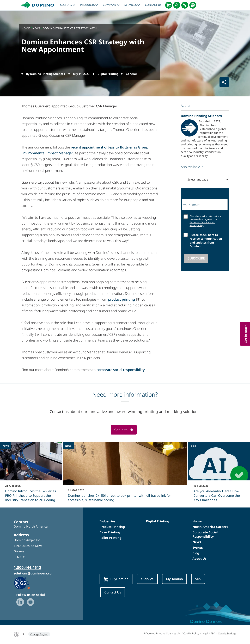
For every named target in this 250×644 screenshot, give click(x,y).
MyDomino (174, 579)
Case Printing (110, 532)
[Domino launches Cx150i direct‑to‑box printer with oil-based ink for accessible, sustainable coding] (125, 474)
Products (89, 5)
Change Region (39, 634)
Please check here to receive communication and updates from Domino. (206, 241)
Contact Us (153, 5)
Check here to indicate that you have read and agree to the (206, 221)
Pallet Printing (111, 538)
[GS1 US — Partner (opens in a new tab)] (26, 583)
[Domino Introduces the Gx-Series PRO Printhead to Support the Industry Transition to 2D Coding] (31, 474)
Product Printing (112, 527)
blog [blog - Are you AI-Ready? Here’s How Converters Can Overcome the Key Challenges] (194, 446)
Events (198, 548)
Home (197, 521)
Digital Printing (158, 521)
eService (147, 579)
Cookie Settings (227, 633)
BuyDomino (116, 579)
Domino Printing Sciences (201, 116)
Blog (196, 553)
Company (111, 5)
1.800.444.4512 (28, 567)
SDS (198, 579)
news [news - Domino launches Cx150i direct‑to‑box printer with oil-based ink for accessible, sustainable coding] (68, 446)
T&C (213, 633)
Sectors (68, 5)
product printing (121, 299)
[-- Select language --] (205, 179)
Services (132, 5)
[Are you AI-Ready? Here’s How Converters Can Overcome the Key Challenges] (219, 474)
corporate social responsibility (121, 370)
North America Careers (210, 527)
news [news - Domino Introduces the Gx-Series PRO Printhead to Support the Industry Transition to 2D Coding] (6, 446)
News (197, 542)
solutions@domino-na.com (34, 573)
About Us (199, 559)
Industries (107, 521)
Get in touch (124, 430)
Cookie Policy (191, 633)
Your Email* (191, 205)
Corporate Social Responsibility (205, 534)
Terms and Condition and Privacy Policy (203, 224)
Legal (205, 633)
